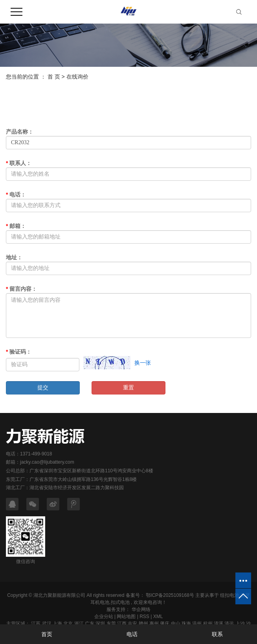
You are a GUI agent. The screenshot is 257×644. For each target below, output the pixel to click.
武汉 (47, 624)
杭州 (208, 624)
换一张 (143, 363)
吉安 (132, 624)
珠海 (186, 624)
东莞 (111, 624)
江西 (122, 624)
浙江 (79, 624)
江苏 (36, 624)
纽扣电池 (229, 595)
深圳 (100, 624)
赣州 (143, 624)
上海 (57, 624)
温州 (197, 624)
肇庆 (165, 624)
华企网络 (140, 609)
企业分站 (104, 616)
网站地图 (126, 616)
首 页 (54, 77)
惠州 (154, 624)
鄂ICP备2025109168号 (170, 595)
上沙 (240, 624)
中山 (176, 624)
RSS (144, 616)
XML (158, 616)
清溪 (218, 624)
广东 (90, 624)
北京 (68, 624)
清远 (229, 624)
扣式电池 (120, 602)
